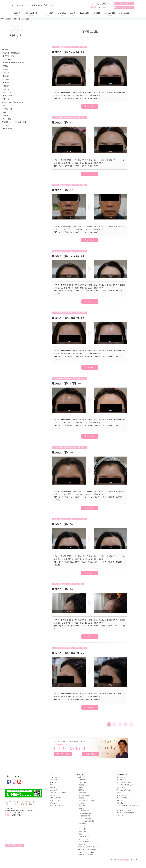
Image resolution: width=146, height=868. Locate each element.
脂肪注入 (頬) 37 (64, 190)
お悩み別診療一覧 (121, 775)
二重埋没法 (82, 777)
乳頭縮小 (6, 125)
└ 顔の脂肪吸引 (84, 811)
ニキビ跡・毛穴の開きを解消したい (127, 813)
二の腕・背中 (8, 109)
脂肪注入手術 (82, 844)
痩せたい (120, 793)
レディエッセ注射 (84, 842)
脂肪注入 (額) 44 (65, 589)
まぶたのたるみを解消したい (125, 782)
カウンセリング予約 (124, 7)
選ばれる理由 (54, 782)
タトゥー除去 (82, 829)
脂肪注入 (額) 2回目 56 (68, 383)
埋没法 (6, 66)
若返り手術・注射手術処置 (21, 19)
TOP (2, 19)
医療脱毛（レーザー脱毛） (86, 855)
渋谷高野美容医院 (125, 860)
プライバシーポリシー (56, 800)
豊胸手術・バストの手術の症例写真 (14, 122)
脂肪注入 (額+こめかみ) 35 (70, 52)
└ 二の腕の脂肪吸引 (86, 813)
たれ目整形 (7, 79)
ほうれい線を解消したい (124, 810)
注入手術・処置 (9, 56)
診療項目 (80, 775)
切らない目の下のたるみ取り (87, 800)
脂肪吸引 (81, 808)
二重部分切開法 (83, 782)
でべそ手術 (7, 119)
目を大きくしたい (122, 780)
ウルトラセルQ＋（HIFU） (86, 852)
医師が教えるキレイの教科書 (58, 793)
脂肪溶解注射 (82, 824)
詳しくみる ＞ (90, 106)
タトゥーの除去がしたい (124, 798)
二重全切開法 (82, 780)
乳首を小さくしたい (123, 803)
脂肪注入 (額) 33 (64, 122)
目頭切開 (6, 76)
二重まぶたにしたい (123, 777)
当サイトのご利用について (57, 806)
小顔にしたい (121, 787)
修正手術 (5, 49)
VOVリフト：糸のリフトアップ (88, 847)
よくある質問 (54, 790)
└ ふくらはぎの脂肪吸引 (87, 821)
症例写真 (9, 19)
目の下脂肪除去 (9, 96)
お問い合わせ (124, 4)
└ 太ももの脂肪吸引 (86, 818)
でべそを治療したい (123, 795)
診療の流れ (53, 795)
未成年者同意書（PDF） (14, 845)
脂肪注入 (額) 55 (64, 452)
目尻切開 (6, 82)
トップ (50, 775)
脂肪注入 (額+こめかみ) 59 (70, 318)
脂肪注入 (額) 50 (64, 524)
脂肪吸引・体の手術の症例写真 (12, 102)
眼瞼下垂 (6, 73)
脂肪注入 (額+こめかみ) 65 (70, 256)
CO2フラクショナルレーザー (87, 849)
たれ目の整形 (82, 793)
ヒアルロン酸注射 (84, 837)
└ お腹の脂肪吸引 (85, 816)
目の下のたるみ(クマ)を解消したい (127, 785)
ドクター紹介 (54, 780)
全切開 (6, 69)
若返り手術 (7, 59)
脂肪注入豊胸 (8, 129)
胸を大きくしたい (122, 800)
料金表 (52, 785)
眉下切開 (6, 86)
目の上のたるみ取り (84, 795)
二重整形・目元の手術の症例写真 (13, 63)
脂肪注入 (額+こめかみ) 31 (70, 653)
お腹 (5, 112)
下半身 (6, 115)
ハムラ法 (6, 89)
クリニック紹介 (54, 777)
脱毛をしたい (121, 815)
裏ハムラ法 (7, 92)
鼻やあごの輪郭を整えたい (125, 790)
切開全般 (6, 99)
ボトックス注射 (83, 839)
